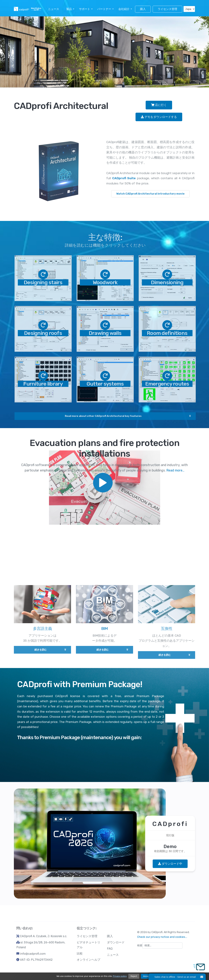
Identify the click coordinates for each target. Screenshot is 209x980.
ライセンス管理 (167, 9)
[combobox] (162, 945)
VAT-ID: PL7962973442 (36, 960)
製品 (69, 9)
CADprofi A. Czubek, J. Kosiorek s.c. (44, 936)
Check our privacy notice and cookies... (162, 937)
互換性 (167, 631)
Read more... (175, 109)
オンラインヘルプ (88, 960)
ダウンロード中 (170, 864)
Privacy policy (120, 976)
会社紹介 (124, 9)
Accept (147, 976)
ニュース (54, 9)
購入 (143, 9)
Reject (134, 976)
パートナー (104, 9)
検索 (140, 945)
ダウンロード (116, 942)
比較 (80, 954)
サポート (85, 9)
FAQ (110, 949)
